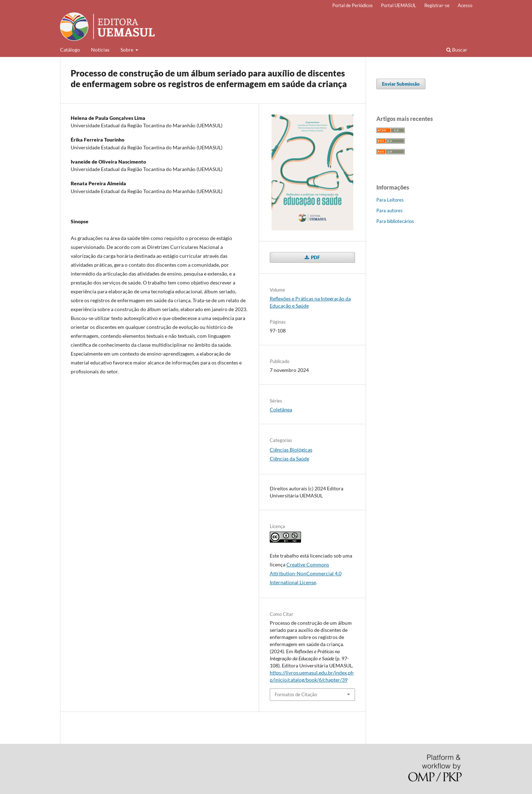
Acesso (465, 5)
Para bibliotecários (395, 221)
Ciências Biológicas (291, 450)
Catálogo (70, 50)
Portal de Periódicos (353, 5)
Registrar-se (437, 5)
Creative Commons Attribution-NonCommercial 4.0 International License (306, 573)
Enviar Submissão (401, 84)
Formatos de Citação (296, 694)
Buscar (457, 50)
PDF (315, 257)
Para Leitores (390, 200)
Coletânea (281, 409)
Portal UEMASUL (399, 5)
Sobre (127, 50)
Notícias (100, 50)
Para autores (389, 211)
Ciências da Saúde (289, 459)
